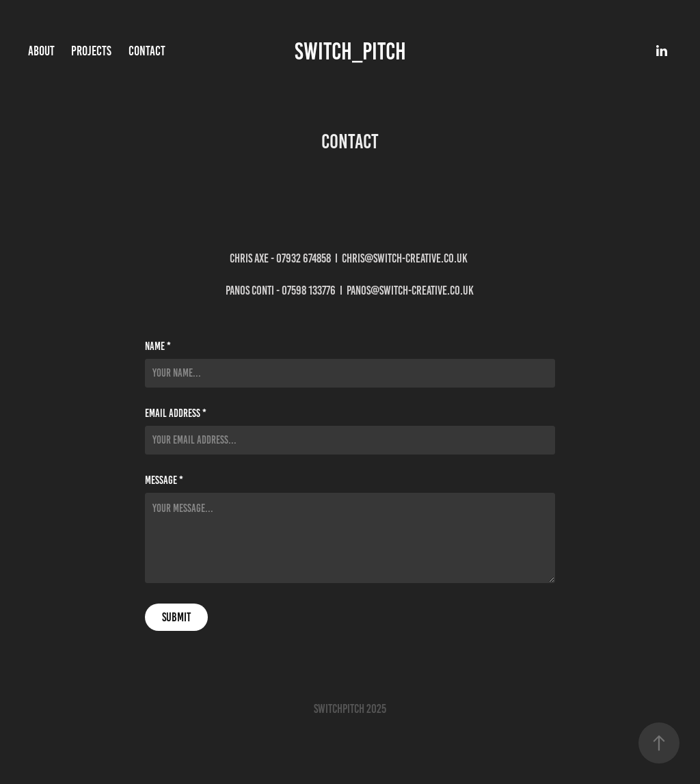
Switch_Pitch (350, 51)
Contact (147, 51)
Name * (158, 347)
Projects (91, 51)
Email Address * (176, 414)
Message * (164, 481)
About (41, 51)
